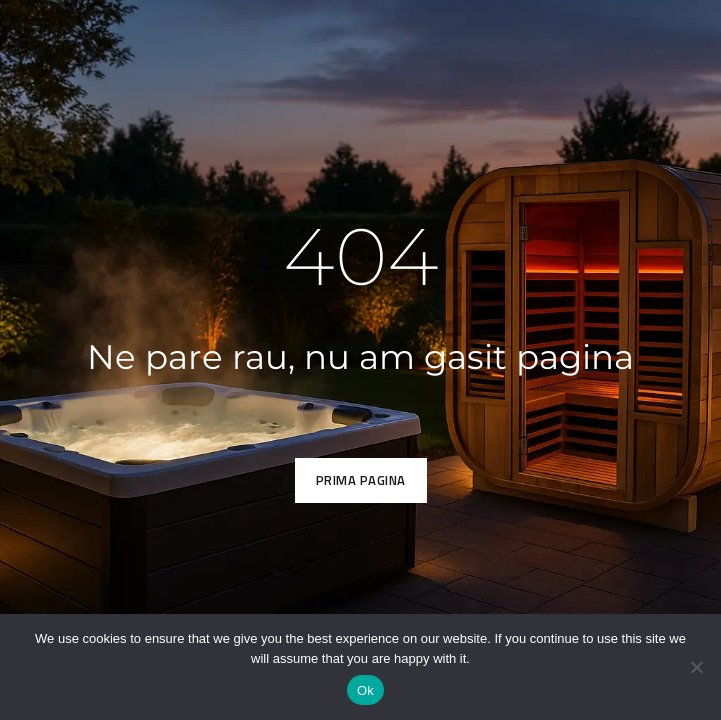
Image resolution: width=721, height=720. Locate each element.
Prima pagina (361, 480)
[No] (696, 667)
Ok (365, 690)
